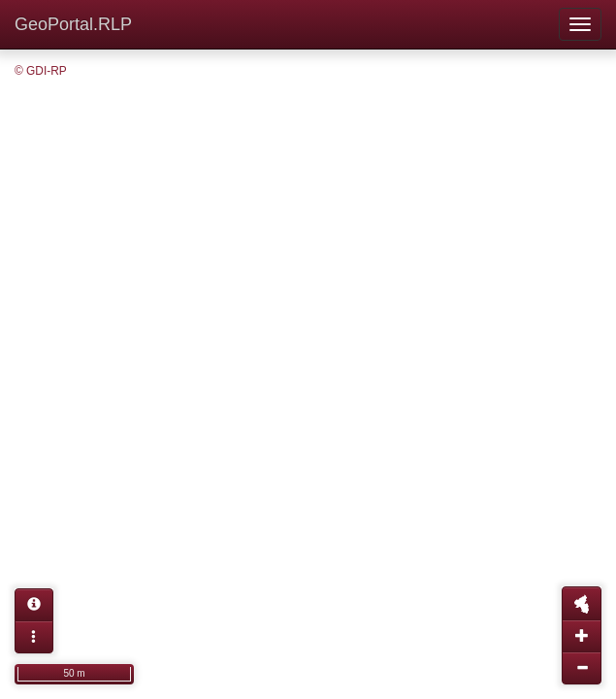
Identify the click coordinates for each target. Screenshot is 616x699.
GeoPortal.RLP (73, 24)
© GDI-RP (41, 71)
